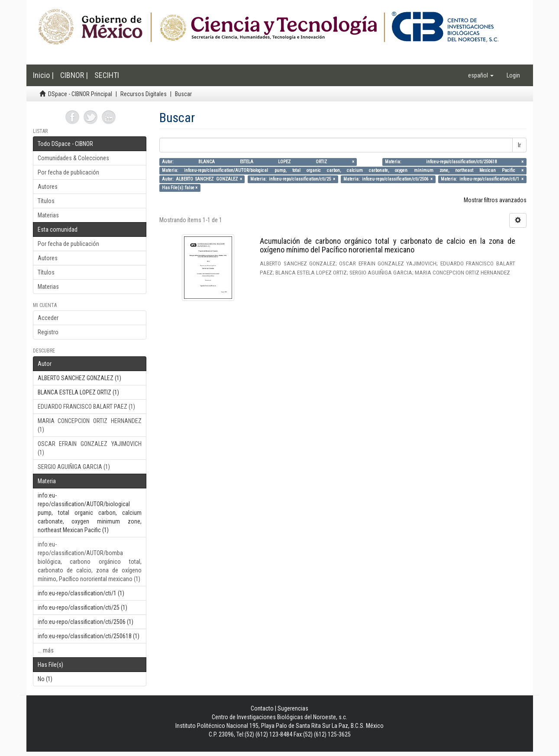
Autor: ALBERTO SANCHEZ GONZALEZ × (202, 179)
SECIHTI (107, 75)
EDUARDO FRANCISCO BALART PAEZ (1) (86, 407)
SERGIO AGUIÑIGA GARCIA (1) (74, 467)
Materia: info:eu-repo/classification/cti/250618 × (454, 162)
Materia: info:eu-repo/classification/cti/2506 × (388, 179)
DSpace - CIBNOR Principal (80, 94)
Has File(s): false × (180, 188)
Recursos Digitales (144, 94)
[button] (481, 75)
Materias (48, 215)
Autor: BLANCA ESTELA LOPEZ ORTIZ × (258, 162)
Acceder (48, 318)
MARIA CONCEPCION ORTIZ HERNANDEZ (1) (90, 425)
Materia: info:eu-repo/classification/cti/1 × (482, 179)
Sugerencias (293, 708)
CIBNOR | (74, 75)
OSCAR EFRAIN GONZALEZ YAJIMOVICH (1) (90, 448)
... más (46, 650)
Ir (519, 145)
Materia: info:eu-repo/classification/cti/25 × (293, 179)
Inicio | (43, 75)
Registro (48, 332)
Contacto (262, 708)
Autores (48, 187)
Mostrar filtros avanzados (495, 200)
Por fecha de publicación (68, 172)
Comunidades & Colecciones (73, 158)
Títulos (46, 201)
